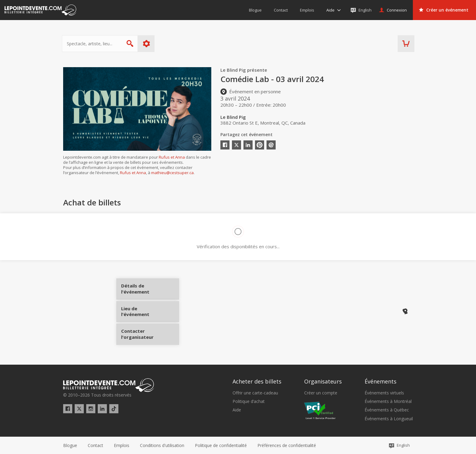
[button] (287, 445)
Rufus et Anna (172, 157)
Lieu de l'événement (144, 311)
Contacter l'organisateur (144, 332)
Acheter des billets (257, 381)
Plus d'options (148, 44)
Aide (237, 410)
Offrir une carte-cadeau (255, 393)
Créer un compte (321, 393)
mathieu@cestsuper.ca (172, 173)
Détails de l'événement (144, 291)
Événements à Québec (387, 410)
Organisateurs (323, 381)
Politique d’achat (249, 401)
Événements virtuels (384, 393)
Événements (381, 381)
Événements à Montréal (388, 401)
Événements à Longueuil (389, 418)
